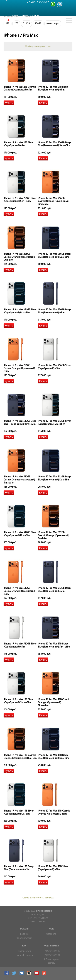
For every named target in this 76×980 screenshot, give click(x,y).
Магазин (24, 929)
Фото (52, 929)
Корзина (24, 934)
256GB (38, 24)
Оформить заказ (24, 938)
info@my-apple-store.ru (52, 961)
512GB (26, 24)
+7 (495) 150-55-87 (52, 951)
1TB (16, 24)
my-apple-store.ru (44, 911)
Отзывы (24, 16)
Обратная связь (52, 946)
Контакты (34, 16)
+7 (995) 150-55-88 (52, 955)
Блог (24, 946)
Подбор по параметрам (38, 46)
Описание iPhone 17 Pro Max (38, 898)
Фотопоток (52, 934)
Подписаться (24, 951)
